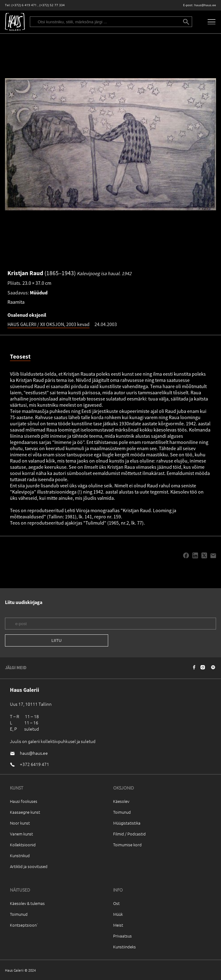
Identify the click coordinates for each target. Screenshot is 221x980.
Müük (118, 914)
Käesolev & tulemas (27, 903)
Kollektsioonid (23, 845)
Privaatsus (122, 936)
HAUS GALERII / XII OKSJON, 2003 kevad (48, 324)
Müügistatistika (127, 823)
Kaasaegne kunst (25, 812)
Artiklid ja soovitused (29, 866)
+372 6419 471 (35, 764)
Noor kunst (20, 823)
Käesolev (121, 801)
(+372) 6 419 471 (24, 5)
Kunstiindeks (124, 947)
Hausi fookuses (24, 801)
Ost (116, 903)
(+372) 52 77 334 (52, 5)
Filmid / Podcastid (129, 834)
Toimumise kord (127, 845)
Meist (118, 925)
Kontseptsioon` (24, 925)
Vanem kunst (21, 834)
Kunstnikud (20, 855)
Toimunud (122, 812)
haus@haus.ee (205, 5)
